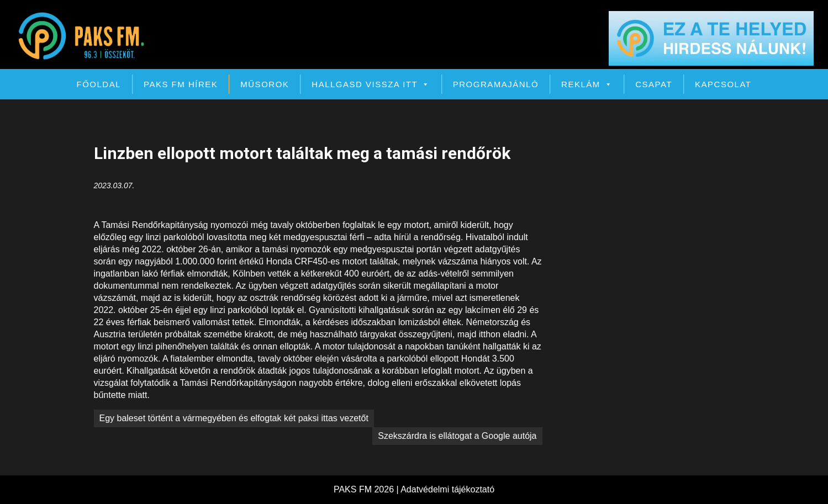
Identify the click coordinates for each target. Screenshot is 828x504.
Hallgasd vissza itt (371, 84)
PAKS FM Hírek (181, 84)
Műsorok (265, 84)
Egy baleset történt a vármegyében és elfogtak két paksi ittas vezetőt (234, 418)
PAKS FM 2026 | (367, 489)
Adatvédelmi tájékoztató (447, 489)
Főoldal (99, 84)
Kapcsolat (723, 84)
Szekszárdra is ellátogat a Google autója (457, 436)
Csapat (654, 84)
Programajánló (496, 84)
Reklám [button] (587, 84)
